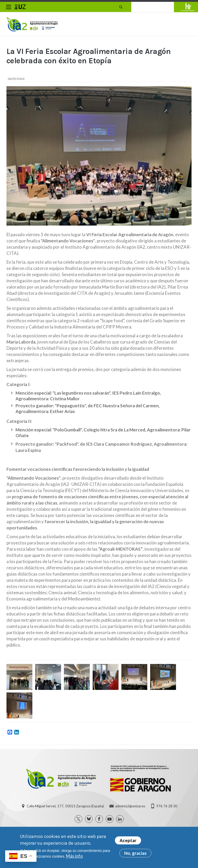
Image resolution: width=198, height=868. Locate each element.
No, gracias (135, 853)
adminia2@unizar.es (130, 807)
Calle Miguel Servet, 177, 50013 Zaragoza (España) (65, 807)
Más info (74, 856)
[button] (20, 678)
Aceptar (128, 841)
